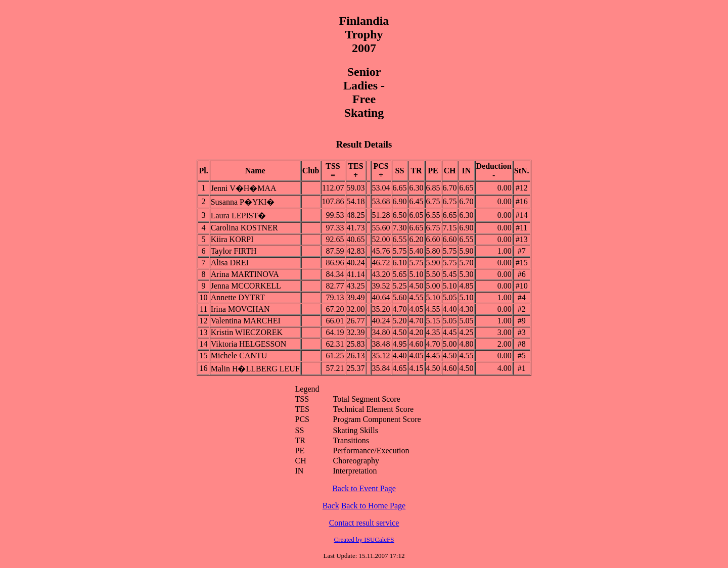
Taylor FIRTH (234, 251)
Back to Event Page (364, 488)
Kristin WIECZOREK (247, 332)
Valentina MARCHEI (246, 321)
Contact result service (364, 523)
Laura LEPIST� (239, 216)
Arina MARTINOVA (245, 274)
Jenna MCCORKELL (246, 286)
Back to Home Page (374, 506)
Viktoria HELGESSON (249, 344)
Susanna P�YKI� (243, 202)
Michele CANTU (239, 356)
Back (331, 506)
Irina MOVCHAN (240, 309)
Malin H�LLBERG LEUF (255, 369)
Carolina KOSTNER (244, 228)
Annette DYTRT (238, 297)
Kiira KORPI (232, 239)
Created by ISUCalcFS (364, 539)
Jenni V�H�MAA (244, 188)
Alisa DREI (230, 263)
